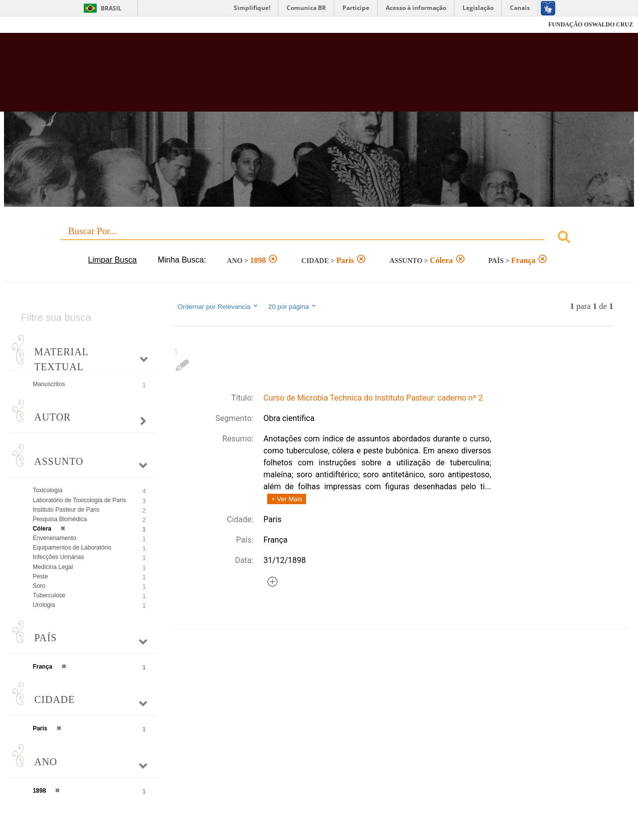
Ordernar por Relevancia (218, 306)
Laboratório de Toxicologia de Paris (80, 500)
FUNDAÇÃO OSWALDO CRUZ (591, 24)
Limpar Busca (113, 260)
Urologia (44, 605)
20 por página (293, 306)
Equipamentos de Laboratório (72, 548)
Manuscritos (49, 384)
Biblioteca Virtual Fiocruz (279, 77)
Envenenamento (55, 538)
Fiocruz (30, 25)
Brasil (111, 8)
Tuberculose (49, 595)
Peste (41, 576)
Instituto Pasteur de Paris (66, 510)
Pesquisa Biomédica (60, 519)
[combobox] (319, 238)
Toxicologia (48, 490)
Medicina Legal (53, 567)
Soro (39, 586)
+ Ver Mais (287, 499)
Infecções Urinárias (59, 557)
